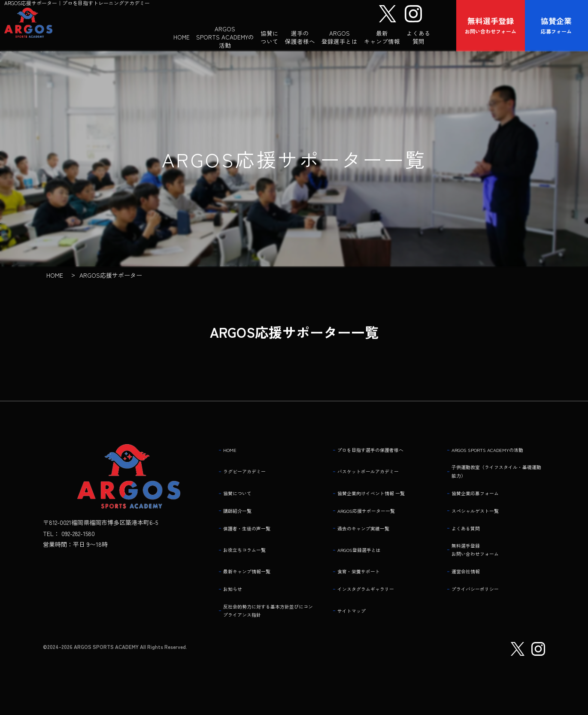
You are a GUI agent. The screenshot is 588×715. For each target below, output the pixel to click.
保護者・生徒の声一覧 (254, 538)
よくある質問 (470, 538)
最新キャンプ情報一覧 (254, 583)
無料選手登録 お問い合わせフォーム (482, 560)
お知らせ (236, 600)
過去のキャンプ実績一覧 (371, 538)
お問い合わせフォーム (491, 25)
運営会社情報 (470, 583)
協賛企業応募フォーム (482, 505)
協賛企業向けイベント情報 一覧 (381, 505)
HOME (232, 455)
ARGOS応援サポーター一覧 (376, 521)
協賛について (242, 505)
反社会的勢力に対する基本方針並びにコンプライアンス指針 (269, 622)
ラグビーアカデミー (251, 482)
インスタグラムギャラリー (374, 600)
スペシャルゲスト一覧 (482, 521)
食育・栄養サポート (365, 583)
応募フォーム (557, 25)
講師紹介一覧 (242, 521)
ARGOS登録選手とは (367, 560)
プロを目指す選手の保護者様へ (380, 455)
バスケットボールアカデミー (377, 482)
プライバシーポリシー (482, 600)
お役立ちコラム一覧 (251, 560)
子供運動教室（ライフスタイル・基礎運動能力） (497, 482)
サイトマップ (356, 622)
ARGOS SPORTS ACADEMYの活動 (496, 455)
